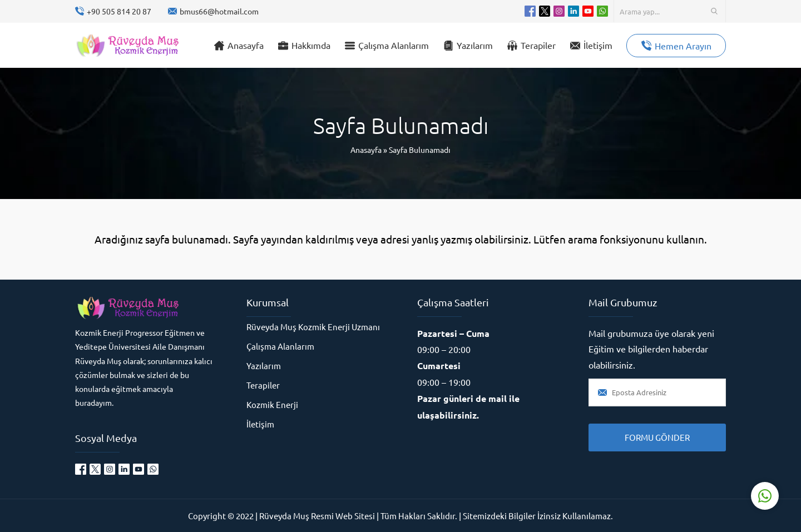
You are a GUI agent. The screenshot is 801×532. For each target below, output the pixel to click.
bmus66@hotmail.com (219, 11)
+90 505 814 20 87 (119, 11)
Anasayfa (366, 150)
